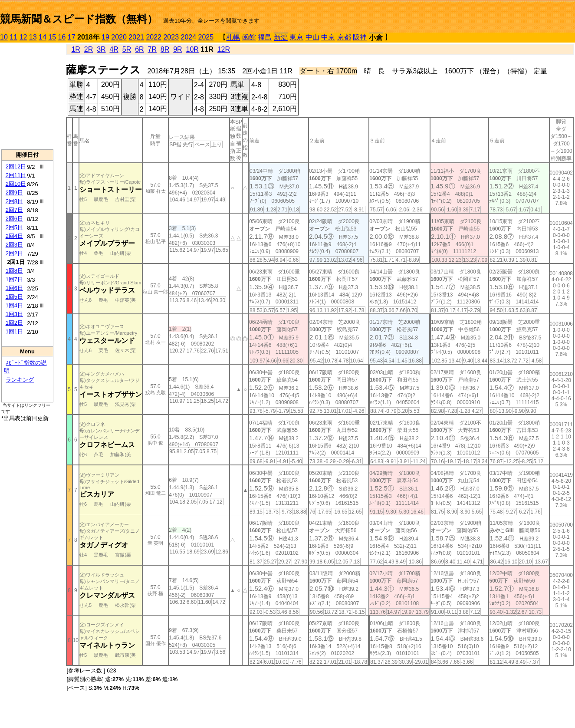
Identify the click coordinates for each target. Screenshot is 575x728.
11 (13, 37)
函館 (249, 37)
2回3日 (14, 245)
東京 (296, 37)
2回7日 (14, 210)
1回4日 (14, 305)
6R (139, 49)
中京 (328, 37)
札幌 (233, 38)
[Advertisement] (27, 96)
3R (101, 49)
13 (33, 37)
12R (224, 49)
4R (114, 49)
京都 (344, 37)
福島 (265, 37)
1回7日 (14, 279)
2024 (188, 37)
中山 (312, 37)
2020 (119, 37)
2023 (171, 37)
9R (177, 49)
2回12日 (16, 166)
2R (89, 49)
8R (165, 49)
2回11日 (16, 175)
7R (152, 49)
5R (127, 49)
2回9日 (14, 193)
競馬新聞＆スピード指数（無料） (79, 19)
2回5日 (14, 227)
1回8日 (14, 271)
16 (62, 37)
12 (23, 37)
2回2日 (14, 253)
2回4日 (14, 236)
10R (192, 49)
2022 (154, 37)
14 (43, 37)
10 (4, 37)
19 (105, 37)
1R (76, 49)
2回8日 (14, 201)
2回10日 (16, 184)
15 (52, 37)
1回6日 (14, 288)
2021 (136, 37)
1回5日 (14, 297)
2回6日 (14, 219)
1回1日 (14, 331)
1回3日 (14, 314)
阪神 (360, 37)
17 (72, 37)
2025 (206, 37)
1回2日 (14, 323)
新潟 (281, 38)
